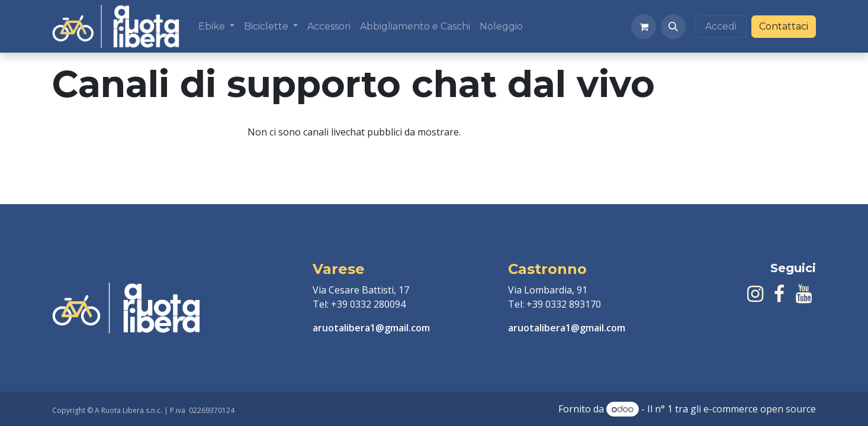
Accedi (721, 26)
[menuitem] (216, 27)
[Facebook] (779, 294)
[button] (673, 27)
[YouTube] (804, 294)
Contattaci (784, 26)
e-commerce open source (760, 409)
